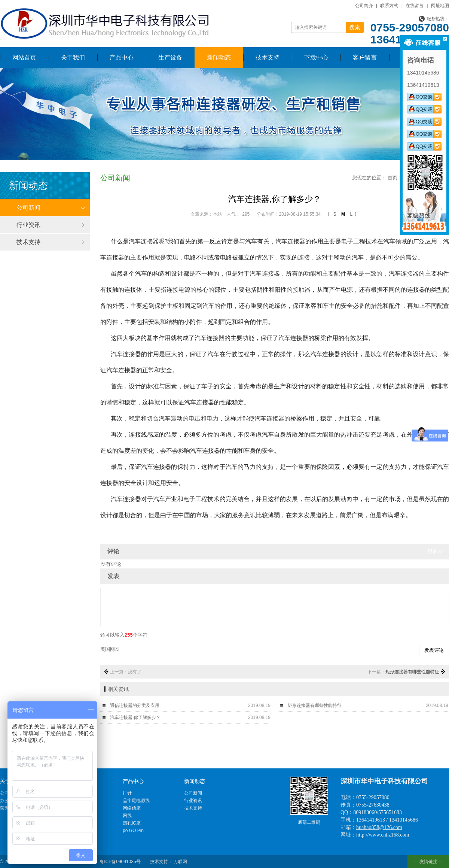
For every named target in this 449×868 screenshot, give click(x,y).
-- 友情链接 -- (428, 862)
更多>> (435, 551)
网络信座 (132, 808)
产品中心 (122, 57)
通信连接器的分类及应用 (135, 705)
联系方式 (389, 6)
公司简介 (364, 6)
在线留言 (415, 6)
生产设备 (170, 57)
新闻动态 (219, 57)
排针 (127, 793)
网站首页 (24, 57)
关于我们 (73, 57)
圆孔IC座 (132, 823)
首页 (393, 178)
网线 (127, 816)
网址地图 (440, 6)
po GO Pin (133, 831)
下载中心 (316, 57)
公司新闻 (28, 208)
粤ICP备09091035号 (120, 862)
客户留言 (365, 57)
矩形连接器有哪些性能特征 (412, 672)
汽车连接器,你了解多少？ (135, 717)
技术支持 (268, 57)
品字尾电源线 (136, 801)
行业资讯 (28, 225)
